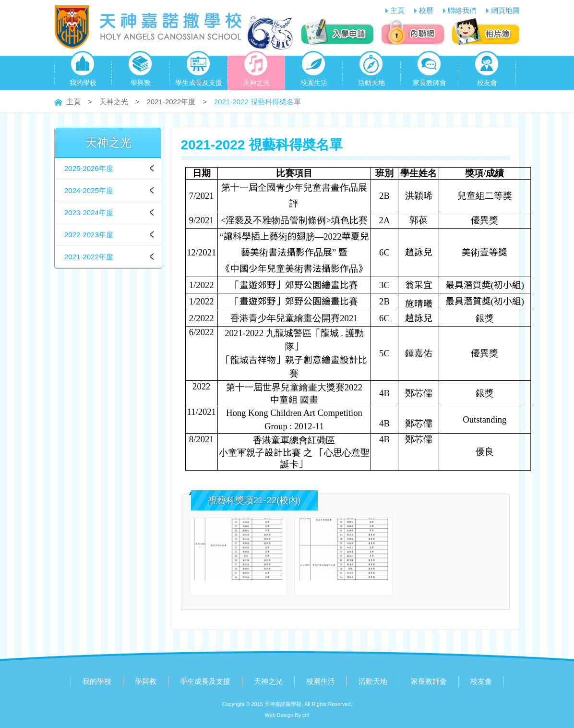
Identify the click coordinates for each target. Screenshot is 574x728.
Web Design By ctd (287, 715)
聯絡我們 (462, 10)
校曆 (426, 10)
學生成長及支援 (199, 71)
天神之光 (256, 71)
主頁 (397, 10)
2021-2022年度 (171, 102)
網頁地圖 (505, 10)
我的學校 (83, 71)
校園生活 (314, 71)
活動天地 (371, 71)
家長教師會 (430, 71)
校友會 (487, 71)
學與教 (140, 71)
